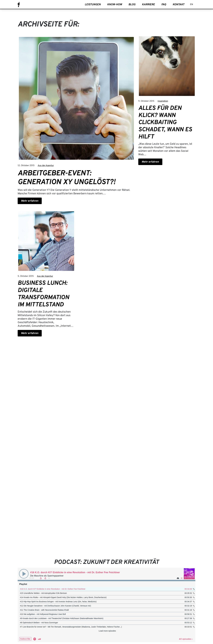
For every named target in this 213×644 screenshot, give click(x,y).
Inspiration (163, 101)
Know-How (115, 5)
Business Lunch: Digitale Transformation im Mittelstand (43, 294)
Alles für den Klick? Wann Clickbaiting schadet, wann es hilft (165, 123)
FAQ (164, 5)
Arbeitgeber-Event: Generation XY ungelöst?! (67, 178)
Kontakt (178, 5)
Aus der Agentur (46, 166)
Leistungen (93, 5)
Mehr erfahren (30, 201)
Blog (132, 5)
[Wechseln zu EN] (191, 5)
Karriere (148, 5)
